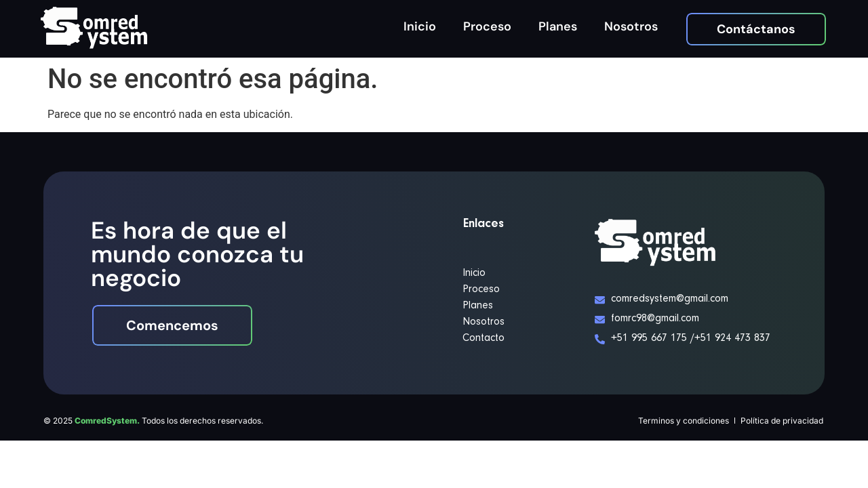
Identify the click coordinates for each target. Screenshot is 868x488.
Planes (558, 26)
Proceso (487, 26)
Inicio (420, 26)
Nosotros (631, 26)
